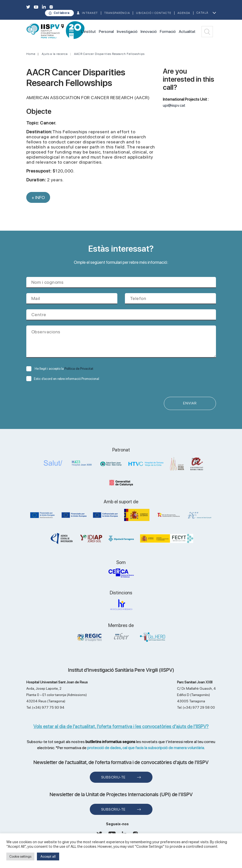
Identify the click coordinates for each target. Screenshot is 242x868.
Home (31, 54)
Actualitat (187, 31)
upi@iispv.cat (174, 105)
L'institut (89, 31)
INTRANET (90, 13)
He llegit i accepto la (60, 369)
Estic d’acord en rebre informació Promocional (63, 379)
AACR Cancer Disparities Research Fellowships (109, 54)
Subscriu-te (113, 777)
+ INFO (38, 197)
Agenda (184, 13)
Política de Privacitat (79, 369)
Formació (168, 31)
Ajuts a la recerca (55, 54)
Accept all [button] (48, 856)
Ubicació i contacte (154, 13)
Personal (106, 31)
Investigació (127, 31)
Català (203, 13)
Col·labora (61, 13)
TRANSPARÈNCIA (117, 13)
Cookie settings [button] (20, 856)
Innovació (149, 31)
